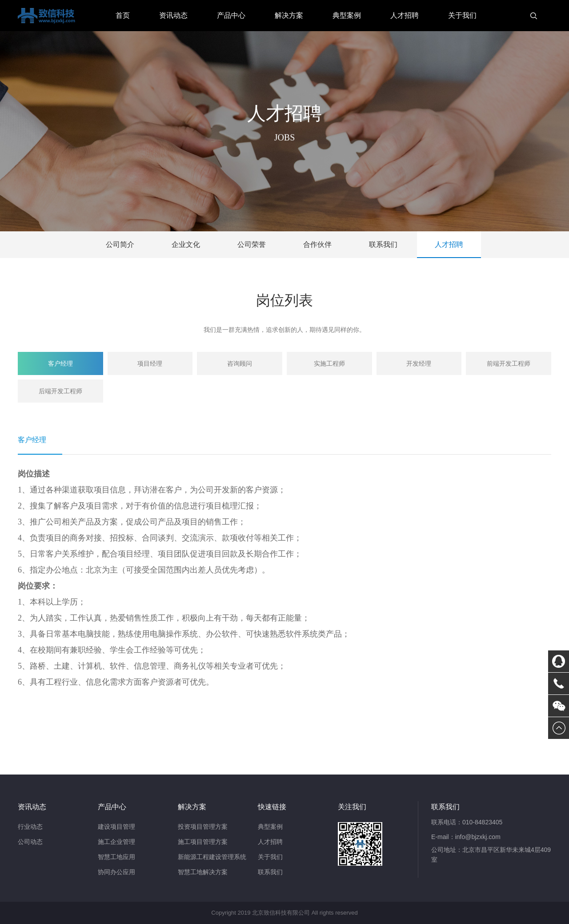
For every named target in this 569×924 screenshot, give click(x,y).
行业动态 (30, 827)
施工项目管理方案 (203, 842)
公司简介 (120, 244)
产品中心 (231, 15)
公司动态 (30, 842)
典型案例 (347, 15)
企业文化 (186, 244)
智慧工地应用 (116, 857)
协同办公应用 (116, 872)
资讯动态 (173, 15)
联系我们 (383, 244)
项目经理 (150, 363)
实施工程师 (329, 363)
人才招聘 (405, 15)
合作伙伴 (317, 244)
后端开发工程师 (60, 391)
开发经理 (419, 363)
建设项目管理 (116, 827)
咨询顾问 (240, 363)
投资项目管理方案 (203, 827)
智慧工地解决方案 (203, 872)
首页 (123, 15)
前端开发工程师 (509, 363)
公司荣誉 (252, 244)
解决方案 (289, 15)
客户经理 (60, 363)
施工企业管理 (116, 842)
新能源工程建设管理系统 (212, 857)
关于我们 (462, 15)
